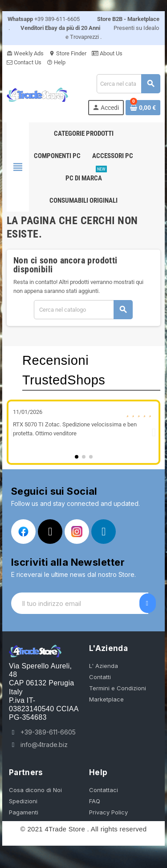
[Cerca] (128, 84)
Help (56, 62)
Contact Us (24, 62)
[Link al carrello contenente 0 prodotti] (143, 108)
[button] (13, 432)
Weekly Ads (25, 53)
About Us (107, 53)
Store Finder (68, 53)
